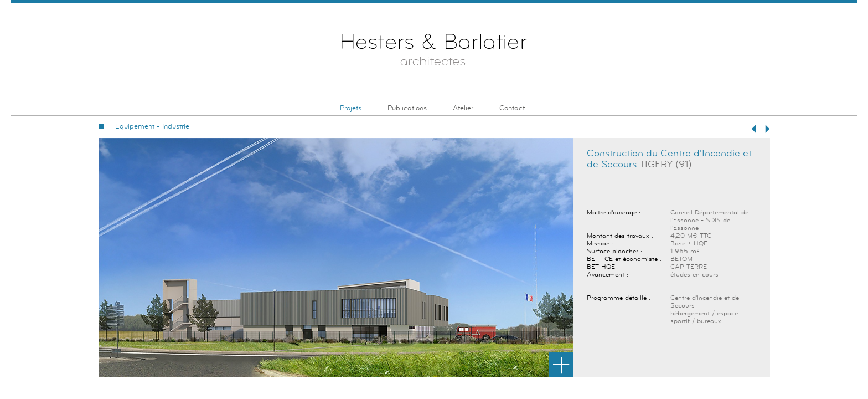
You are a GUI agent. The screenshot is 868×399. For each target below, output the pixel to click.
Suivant (767, 129)
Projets (351, 108)
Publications (407, 108)
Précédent (754, 129)
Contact (512, 108)
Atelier (463, 108)
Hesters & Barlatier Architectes (434, 52)
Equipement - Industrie (152, 126)
